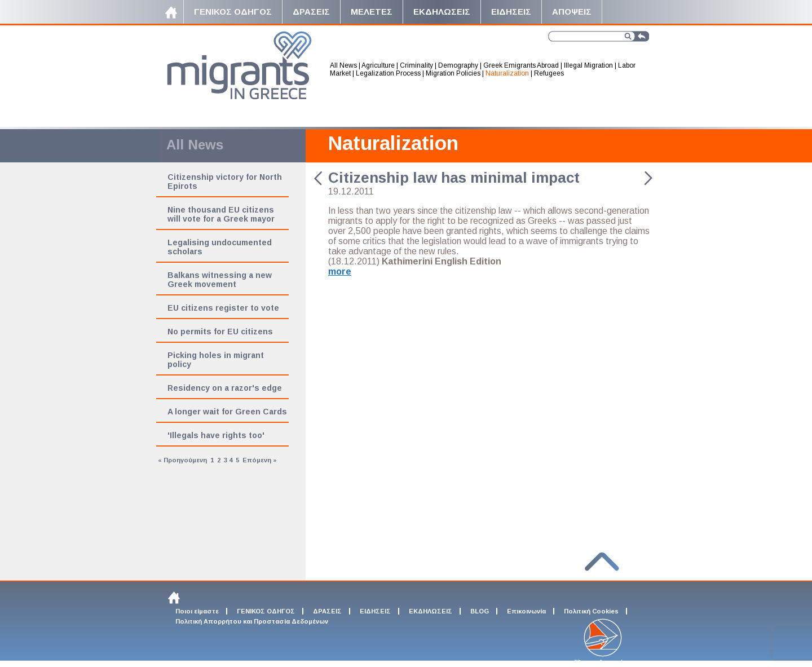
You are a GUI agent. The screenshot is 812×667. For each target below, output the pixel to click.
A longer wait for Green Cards (227, 412)
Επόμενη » (260, 460)
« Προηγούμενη (182, 460)
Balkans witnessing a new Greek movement (220, 280)
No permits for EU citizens (220, 332)
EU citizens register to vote (223, 308)
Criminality (416, 65)
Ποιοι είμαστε (197, 611)
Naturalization (507, 73)
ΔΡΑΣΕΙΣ (327, 611)
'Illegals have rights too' (216, 435)
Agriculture (378, 65)
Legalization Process (388, 73)
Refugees (549, 73)
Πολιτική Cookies (591, 611)
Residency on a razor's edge (225, 388)
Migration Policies (453, 73)
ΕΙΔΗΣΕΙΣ (375, 611)
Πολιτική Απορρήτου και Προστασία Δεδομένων (252, 621)
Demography (458, 65)
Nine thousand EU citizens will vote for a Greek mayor (221, 214)
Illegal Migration (588, 65)
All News (343, 65)
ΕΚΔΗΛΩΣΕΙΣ (431, 611)
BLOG (480, 611)
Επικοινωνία (526, 611)
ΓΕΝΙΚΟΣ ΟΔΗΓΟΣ (266, 611)
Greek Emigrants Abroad (521, 65)
